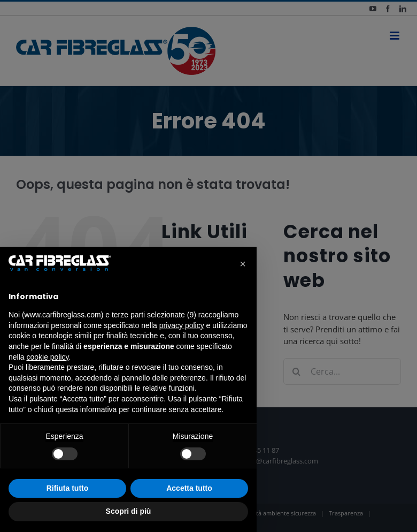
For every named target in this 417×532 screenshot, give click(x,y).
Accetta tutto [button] (189, 488)
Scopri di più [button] (129, 511)
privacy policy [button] (182, 325)
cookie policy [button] (47, 357)
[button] (243, 264)
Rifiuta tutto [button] (68, 488)
